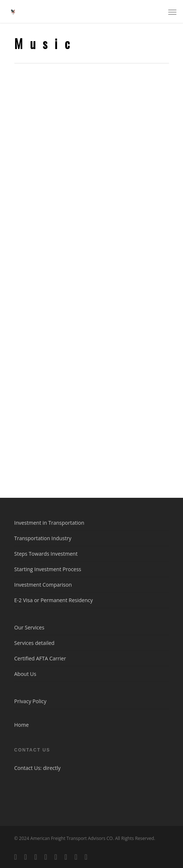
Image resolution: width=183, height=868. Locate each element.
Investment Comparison (43, 585)
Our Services (29, 627)
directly (52, 768)
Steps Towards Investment (46, 554)
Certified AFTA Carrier (40, 658)
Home (22, 725)
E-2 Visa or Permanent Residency (54, 600)
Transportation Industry (43, 538)
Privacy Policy (30, 701)
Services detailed (34, 643)
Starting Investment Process (48, 569)
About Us (25, 674)
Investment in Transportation (49, 523)
